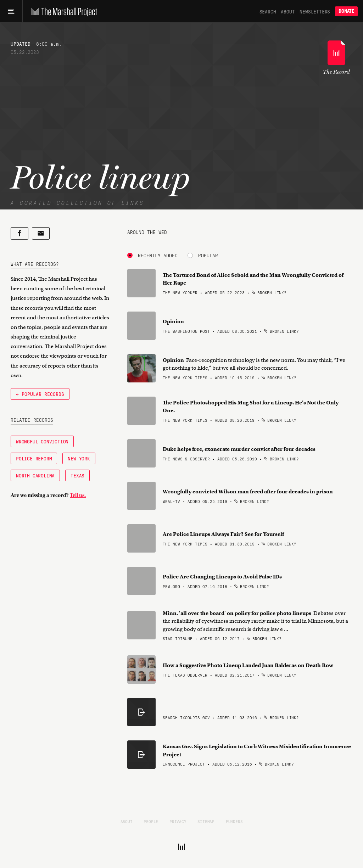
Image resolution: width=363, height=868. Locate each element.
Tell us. (78, 495)
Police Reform (34, 458)
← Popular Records (40, 394)
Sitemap (206, 821)
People (151, 821)
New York (79, 458)
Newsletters (315, 11)
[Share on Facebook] (19, 233)
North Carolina (35, 475)
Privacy (178, 821)
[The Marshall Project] (63, 11)
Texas (77, 475)
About (288, 11)
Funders (234, 821)
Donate (346, 11)
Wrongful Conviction (42, 441)
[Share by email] (41, 233)
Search (268, 11)
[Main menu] (11, 11)
